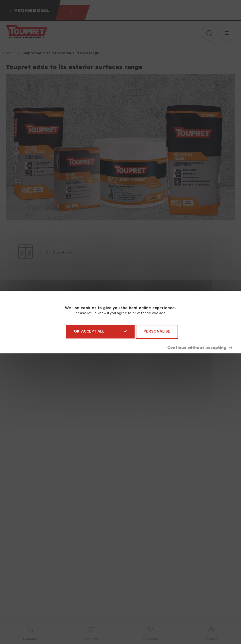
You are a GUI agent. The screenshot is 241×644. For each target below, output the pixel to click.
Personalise (157, 332)
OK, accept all (100, 332)
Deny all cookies (200, 348)
